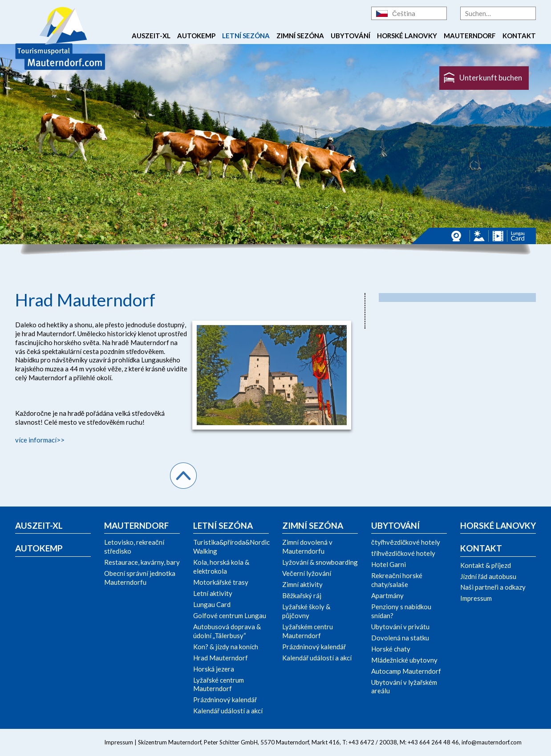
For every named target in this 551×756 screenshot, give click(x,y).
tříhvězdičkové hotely (403, 553)
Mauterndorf (470, 36)
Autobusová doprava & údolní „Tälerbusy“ (227, 631)
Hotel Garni (389, 564)
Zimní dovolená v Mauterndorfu (307, 547)
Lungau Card (518, 236)
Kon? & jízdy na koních (226, 647)
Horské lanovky (407, 36)
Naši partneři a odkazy (493, 587)
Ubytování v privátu (400, 627)
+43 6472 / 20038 (373, 742)
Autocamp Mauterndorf (406, 671)
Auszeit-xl (151, 36)
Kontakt (519, 36)
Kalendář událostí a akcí (228, 711)
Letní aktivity (213, 593)
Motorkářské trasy (221, 582)
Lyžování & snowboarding (320, 562)
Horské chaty (391, 649)
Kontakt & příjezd (486, 565)
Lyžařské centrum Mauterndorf (219, 684)
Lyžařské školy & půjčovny (306, 611)
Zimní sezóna (300, 36)
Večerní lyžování (307, 573)
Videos (498, 236)
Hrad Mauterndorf (221, 658)
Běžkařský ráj (302, 595)
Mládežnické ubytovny (404, 660)
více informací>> (40, 440)
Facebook (22, 742)
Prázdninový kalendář (225, 700)
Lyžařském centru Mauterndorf (308, 631)
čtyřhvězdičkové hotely (406, 542)
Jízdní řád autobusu (488, 576)
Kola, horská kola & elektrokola (221, 567)
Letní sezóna (246, 36)
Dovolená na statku (400, 638)
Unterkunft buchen (491, 78)
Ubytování (350, 36)
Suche (529, 13)
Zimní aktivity (302, 584)
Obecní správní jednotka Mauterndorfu (140, 578)
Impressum (476, 598)
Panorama (479, 236)
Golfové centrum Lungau (230, 615)
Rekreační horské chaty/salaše (397, 580)
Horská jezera (214, 669)
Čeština (404, 13)
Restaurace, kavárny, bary (142, 562)
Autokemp (196, 36)
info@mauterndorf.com (492, 742)
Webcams (459, 236)
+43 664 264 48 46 (433, 742)
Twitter (43, 742)
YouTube (62, 742)
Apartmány (387, 595)
